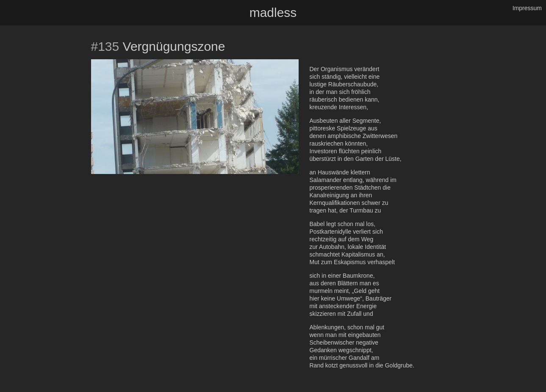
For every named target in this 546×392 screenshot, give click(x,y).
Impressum (527, 8)
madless (273, 12)
